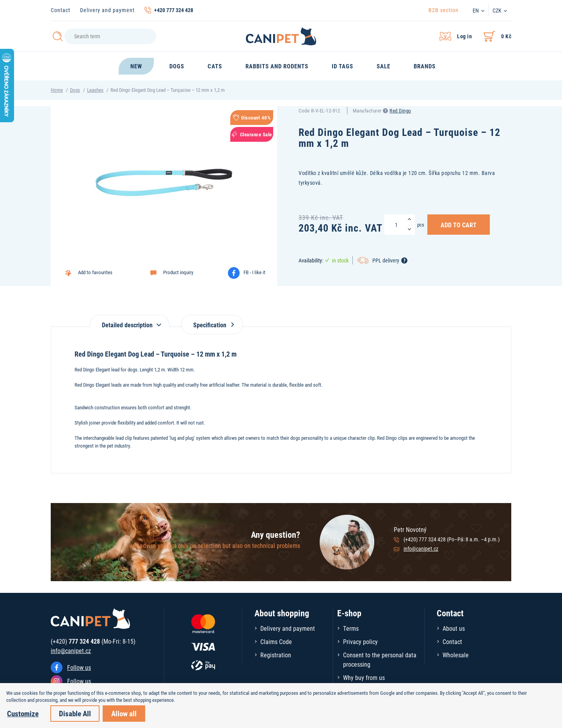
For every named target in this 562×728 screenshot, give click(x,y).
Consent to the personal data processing (380, 659)
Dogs (75, 90)
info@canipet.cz (421, 549)
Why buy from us (364, 677)
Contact (60, 10)
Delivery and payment (107, 10)
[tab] (130, 321)
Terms (351, 628)
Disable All (75, 713)
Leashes (95, 90)
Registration (276, 655)
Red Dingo (400, 111)
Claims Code (276, 641)
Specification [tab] (212, 325)
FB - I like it (254, 272)
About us (454, 628)
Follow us (79, 667)
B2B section (444, 10)
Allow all (124, 713)
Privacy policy (360, 641)
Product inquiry (178, 272)
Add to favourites (95, 272)
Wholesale (456, 655)
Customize (23, 713)
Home (57, 90)
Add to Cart (459, 225)
